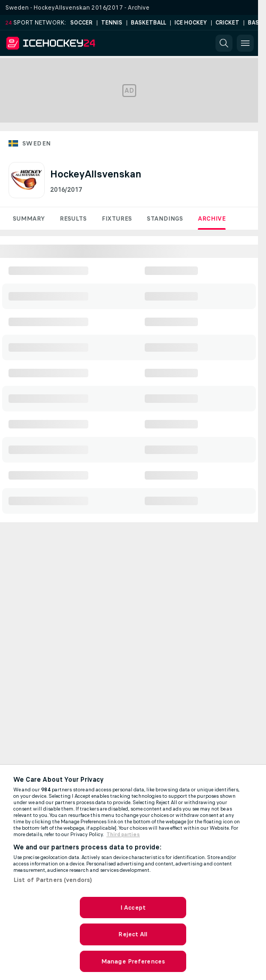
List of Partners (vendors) (53, 880)
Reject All (133, 934)
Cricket (227, 23)
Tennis (112, 23)
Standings (165, 218)
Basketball (148, 23)
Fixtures (117, 218)
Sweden (36, 143)
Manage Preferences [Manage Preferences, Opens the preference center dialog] (133, 961)
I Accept (133, 908)
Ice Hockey (191, 23)
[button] (224, 43)
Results (73, 218)
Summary (29, 218)
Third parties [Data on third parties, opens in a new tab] (123, 835)
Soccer (81, 23)
